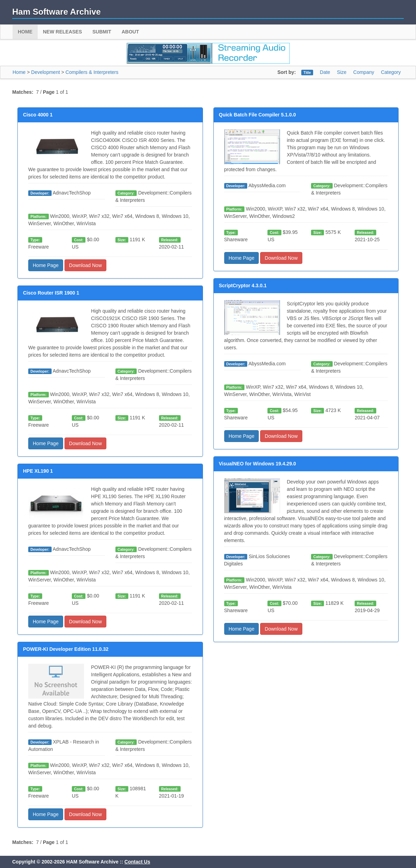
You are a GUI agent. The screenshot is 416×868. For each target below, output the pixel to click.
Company (364, 72)
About (130, 32)
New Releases (62, 32)
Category (391, 72)
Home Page (46, 265)
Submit (102, 32)
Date (325, 72)
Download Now (85, 265)
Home (25, 32)
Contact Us (137, 862)
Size (342, 72)
